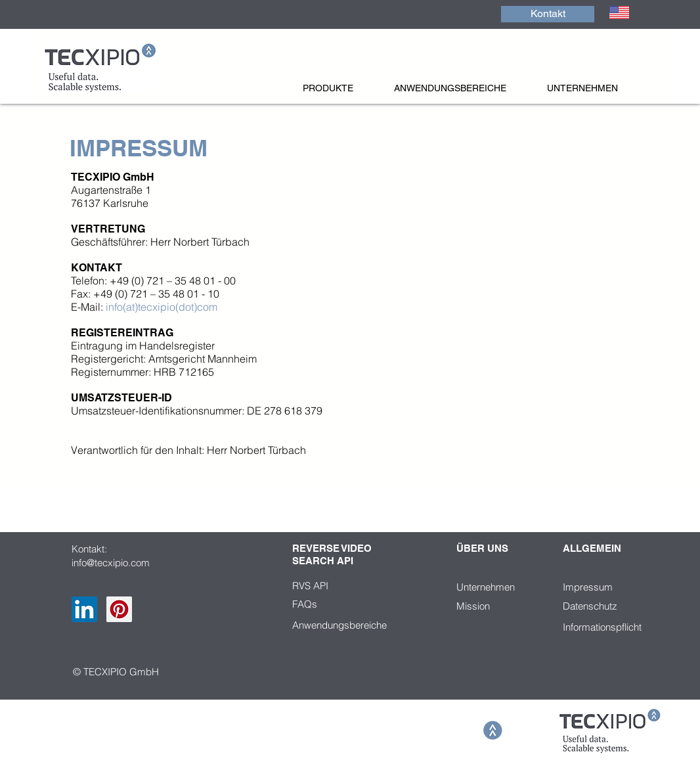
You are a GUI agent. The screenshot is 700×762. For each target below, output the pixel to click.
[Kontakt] (548, 14)
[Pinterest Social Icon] (119, 609)
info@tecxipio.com (111, 563)
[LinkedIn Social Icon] (84, 609)
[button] (342, 88)
